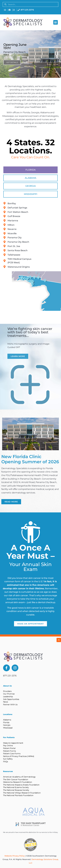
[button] (56, 22)
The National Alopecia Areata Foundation (21, 785)
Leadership (8, 697)
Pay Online (8, 746)
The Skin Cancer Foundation (16, 779)
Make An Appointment (13, 743)
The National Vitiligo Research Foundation (22, 793)
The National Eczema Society (16, 787)
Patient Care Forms (12, 754)
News (6, 702)
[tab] (30, 170)
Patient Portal (9, 748)
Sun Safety (8, 759)
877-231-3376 (10, 676)
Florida (6, 722)
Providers (7, 691)
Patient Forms (10, 751)
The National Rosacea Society (16, 790)
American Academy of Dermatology (19, 777)
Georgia (7, 725)
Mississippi (8, 728)
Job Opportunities (11, 699)
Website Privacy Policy (15, 856)
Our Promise (9, 694)
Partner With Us (10, 705)
